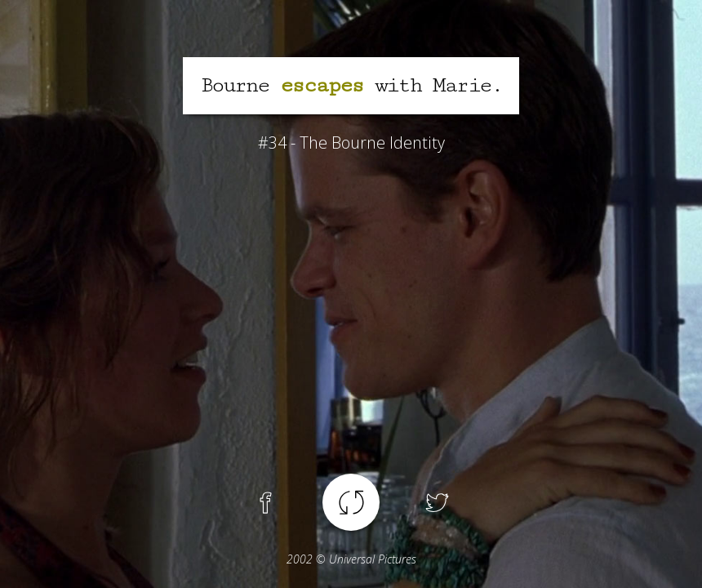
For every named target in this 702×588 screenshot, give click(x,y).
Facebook (265, 502)
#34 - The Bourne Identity (351, 143)
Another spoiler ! (351, 502)
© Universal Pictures (351, 559)
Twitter (437, 502)
